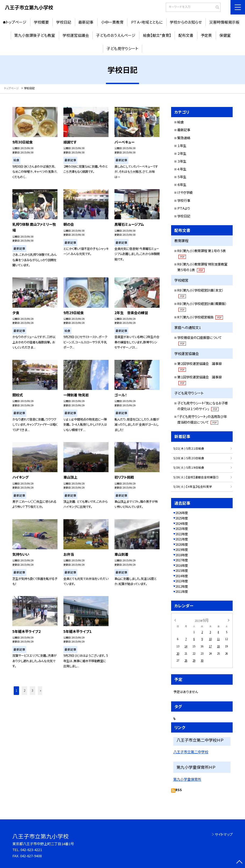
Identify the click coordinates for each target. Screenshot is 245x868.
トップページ (16, 22)
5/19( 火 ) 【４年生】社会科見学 (193, 487)
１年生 (182, 146)
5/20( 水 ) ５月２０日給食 (189, 458)
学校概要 (41, 22)
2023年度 (182, 529)
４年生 (182, 169)
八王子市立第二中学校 (191, 752)
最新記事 (86, 22)
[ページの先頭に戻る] (239, 862)
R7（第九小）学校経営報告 (200, 317)
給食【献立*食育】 (157, 35)
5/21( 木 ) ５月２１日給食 (189, 448)
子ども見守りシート (122, 48)
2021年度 (182, 539)
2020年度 (182, 544)
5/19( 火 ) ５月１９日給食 (189, 467)
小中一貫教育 (112, 22)
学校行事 (184, 200)
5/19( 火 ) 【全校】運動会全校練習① (196, 477)
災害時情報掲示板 (224, 22)
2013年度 (182, 581)
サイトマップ (224, 834)
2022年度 (182, 534)
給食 (181, 122)
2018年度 (182, 555)
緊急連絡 (184, 138)
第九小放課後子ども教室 (35, 35)
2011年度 (182, 591)
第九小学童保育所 (187, 779)
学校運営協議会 (76, 35)
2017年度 (182, 560)
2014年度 (182, 576)
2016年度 (182, 565)
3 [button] (33, 690)
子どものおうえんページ (116, 35)
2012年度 (182, 586)
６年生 (182, 185)
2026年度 (182, 513)
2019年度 (182, 550)
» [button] (41, 690)
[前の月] (175, 620)
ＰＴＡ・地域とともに (147, 22)
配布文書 (186, 35)
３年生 (182, 161)
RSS (179, 790)
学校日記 (64, 22)
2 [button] (24, 690)
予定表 (206, 35)
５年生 (182, 177)
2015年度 (182, 571)
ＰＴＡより (184, 208)
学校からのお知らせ (186, 22)
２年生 (182, 153)
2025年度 (182, 518)
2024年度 (182, 523)
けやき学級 (185, 192)
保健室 (225, 35)
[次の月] (229, 620)
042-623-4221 (31, 850)
